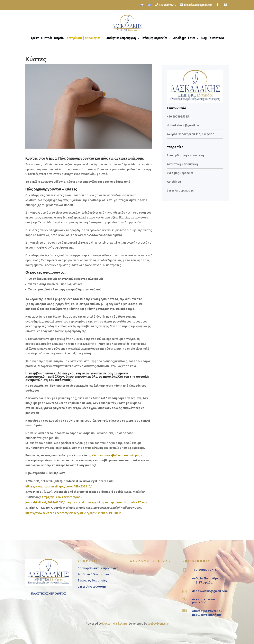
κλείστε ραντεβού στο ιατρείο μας (116, 455)
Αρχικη (35, 38)
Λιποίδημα (180, 38)
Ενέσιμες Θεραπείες (155, 38)
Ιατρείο (59, 38)
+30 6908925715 (178, 116)
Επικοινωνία (216, 38)
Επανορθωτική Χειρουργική (83, 38)
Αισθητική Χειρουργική (121, 38)
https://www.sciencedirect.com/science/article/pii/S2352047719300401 (74, 513)
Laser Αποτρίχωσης (180, 190)
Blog (204, 38)
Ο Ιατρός (47, 38)
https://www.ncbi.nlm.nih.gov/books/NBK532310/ (58, 486)
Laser (192, 38)
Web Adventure (158, 624)
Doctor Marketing (115, 624)
